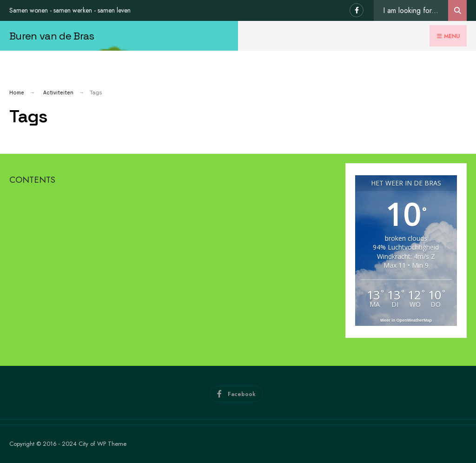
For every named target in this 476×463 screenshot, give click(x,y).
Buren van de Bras (52, 36)
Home (17, 93)
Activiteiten (58, 93)
